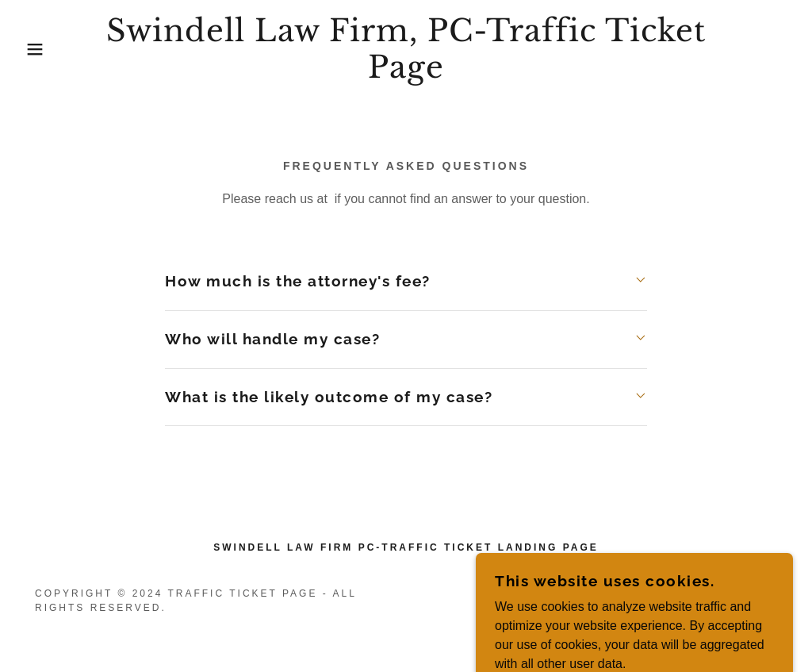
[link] (406, 73)
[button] (40, 49)
